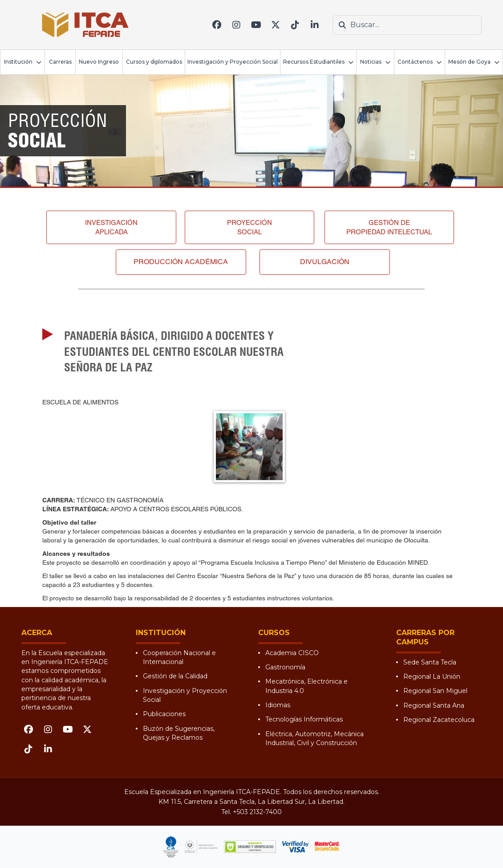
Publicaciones (164, 714)
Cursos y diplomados (154, 62)
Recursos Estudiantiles (314, 62)
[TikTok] (295, 25)
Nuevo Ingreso (99, 62)
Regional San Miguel (435, 691)
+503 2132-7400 (257, 812)
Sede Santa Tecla (430, 662)
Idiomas (278, 705)
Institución (18, 62)
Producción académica (181, 262)
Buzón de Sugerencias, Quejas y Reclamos (179, 733)
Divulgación (325, 262)
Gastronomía (285, 667)
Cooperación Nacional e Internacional (179, 657)
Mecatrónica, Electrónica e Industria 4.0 (306, 686)
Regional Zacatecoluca (439, 720)
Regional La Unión (432, 676)
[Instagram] (236, 25)
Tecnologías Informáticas (304, 719)
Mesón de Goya (469, 62)
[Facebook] (217, 25)
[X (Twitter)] (276, 25)
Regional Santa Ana (434, 705)
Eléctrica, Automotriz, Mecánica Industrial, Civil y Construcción (314, 738)
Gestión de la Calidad (175, 676)
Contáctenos (415, 62)
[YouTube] (256, 25)
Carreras (60, 62)
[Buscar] (342, 25)
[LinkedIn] (315, 25)
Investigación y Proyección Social (233, 62)
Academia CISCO (292, 653)
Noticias (371, 62)
